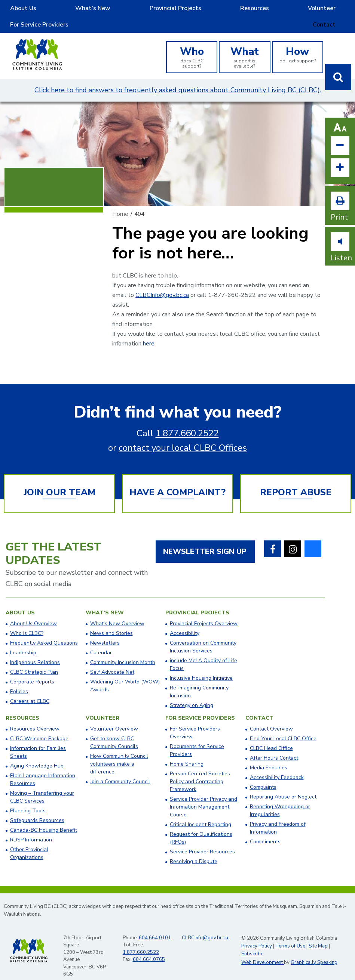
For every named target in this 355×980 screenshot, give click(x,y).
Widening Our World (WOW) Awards (125, 674)
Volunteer (228, 11)
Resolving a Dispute (194, 850)
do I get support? (298, 43)
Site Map (318, 935)
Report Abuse (296, 481)
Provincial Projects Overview (204, 612)
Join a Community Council (120, 770)
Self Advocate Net (112, 661)
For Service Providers (285, 11)
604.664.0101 (155, 927)
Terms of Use (290, 935)
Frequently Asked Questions (44, 632)
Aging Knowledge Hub (37, 755)
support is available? (244, 46)
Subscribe (252, 943)
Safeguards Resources (37, 809)
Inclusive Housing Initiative (201, 667)
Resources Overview (35, 718)
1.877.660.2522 (187, 422)
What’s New (65, 11)
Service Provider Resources (202, 841)
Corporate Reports (32, 671)
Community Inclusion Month (123, 651)
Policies (19, 680)
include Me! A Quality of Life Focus (203, 653)
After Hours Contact (274, 747)
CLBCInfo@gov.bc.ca (162, 284)
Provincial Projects (123, 11)
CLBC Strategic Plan (34, 661)
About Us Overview (33, 612)
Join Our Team (59, 481)
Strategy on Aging (192, 694)
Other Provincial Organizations (29, 842)
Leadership (23, 641)
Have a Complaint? (177, 481)
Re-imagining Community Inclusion (199, 680)
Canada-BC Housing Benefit (44, 819)
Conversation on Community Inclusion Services (203, 636)
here (149, 332)
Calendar (101, 641)
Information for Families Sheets (38, 741)
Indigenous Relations (35, 651)
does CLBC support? (192, 46)
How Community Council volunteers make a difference (119, 753)
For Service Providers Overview (195, 722)
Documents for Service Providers (197, 739)
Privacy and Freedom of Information (278, 817)
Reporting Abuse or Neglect (283, 786)
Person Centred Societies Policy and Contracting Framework (200, 770)
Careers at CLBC (30, 690)
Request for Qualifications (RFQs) (201, 827)
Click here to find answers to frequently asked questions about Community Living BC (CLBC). (178, 79)
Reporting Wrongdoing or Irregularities (280, 799)
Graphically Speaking (314, 951)
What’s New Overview (117, 612)
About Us (15, 11)
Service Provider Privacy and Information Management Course (203, 796)
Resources (180, 11)
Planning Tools (28, 799)
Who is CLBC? (27, 622)
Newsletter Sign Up (205, 540)
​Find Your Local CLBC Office (283, 727)
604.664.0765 (149, 948)
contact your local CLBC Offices (183, 437)
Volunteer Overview (114, 718)
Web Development (263, 951)
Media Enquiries (269, 756)
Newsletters (105, 632)
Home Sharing (187, 753)
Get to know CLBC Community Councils (114, 731)
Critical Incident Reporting (201, 813)
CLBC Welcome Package (39, 727)
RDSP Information (31, 829)
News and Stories (111, 622)
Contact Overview (271, 718)
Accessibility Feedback (277, 766)
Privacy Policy (257, 935)
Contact (342, 11)
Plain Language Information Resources (43, 768)
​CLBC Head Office (271, 737)
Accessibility (185, 622)
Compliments (265, 830)
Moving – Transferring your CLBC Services (42, 786)
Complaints (263, 776)
